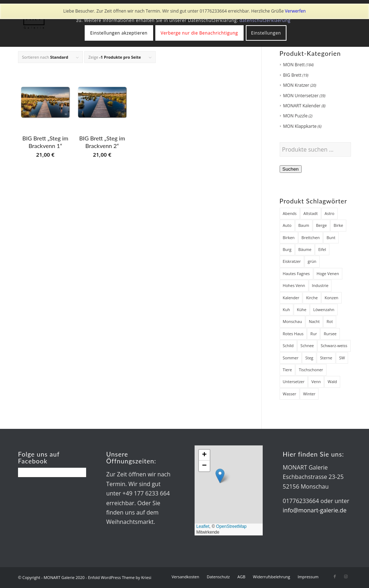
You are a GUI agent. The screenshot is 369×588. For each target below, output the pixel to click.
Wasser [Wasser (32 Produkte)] (290, 394)
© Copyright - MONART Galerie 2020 (51, 577)
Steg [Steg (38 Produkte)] (309, 358)
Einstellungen (266, 33)
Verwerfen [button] (295, 11)
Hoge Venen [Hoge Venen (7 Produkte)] (328, 273)
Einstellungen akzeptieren (119, 33)
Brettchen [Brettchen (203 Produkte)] (311, 237)
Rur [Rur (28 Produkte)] (314, 334)
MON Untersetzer (301, 96)
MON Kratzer (296, 85)
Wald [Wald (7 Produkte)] (332, 381)
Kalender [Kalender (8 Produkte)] (291, 298)
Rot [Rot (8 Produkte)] (330, 321)
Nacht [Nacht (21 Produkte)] (314, 321)
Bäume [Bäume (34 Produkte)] (305, 249)
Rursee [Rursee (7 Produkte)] (330, 334)
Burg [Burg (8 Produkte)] (287, 249)
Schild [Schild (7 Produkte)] (288, 345)
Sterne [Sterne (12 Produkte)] (326, 358)
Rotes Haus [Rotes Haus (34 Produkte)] (293, 334)
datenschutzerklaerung (265, 20)
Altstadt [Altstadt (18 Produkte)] (311, 213)
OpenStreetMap (232, 526)
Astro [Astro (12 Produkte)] (330, 213)
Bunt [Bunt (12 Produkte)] (331, 237)
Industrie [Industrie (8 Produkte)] (320, 285)
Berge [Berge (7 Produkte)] (321, 225)
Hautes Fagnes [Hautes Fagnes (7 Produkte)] (296, 273)
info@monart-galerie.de (315, 510)
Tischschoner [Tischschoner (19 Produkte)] (311, 370)
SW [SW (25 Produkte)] (342, 358)
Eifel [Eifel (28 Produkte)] (322, 249)
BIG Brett (292, 75)
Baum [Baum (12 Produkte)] (304, 225)
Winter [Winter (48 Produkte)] (309, 394)
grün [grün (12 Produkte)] (312, 261)
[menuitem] (185, 577)
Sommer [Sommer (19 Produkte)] (291, 358)
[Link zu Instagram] (346, 576)
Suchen (291, 169)
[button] (220, 476)
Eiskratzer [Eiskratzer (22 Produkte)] (292, 261)
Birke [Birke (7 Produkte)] (338, 225)
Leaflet (203, 526)
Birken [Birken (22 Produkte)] (289, 237)
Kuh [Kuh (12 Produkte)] (286, 309)
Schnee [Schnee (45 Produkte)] (307, 345)
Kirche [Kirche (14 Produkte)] (312, 298)
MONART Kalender (302, 106)
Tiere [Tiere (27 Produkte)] (288, 370)
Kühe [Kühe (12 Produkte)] (302, 309)
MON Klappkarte (300, 126)
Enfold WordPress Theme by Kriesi (120, 577)
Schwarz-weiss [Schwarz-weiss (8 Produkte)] (334, 345)
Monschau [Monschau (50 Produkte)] (292, 321)
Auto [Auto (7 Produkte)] (287, 225)
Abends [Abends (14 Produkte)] (290, 213)
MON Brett (294, 65)
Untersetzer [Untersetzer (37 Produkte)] (294, 381)
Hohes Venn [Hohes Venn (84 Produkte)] (294, 285)
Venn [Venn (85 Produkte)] (316, 381)
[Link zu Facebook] (335, 576)
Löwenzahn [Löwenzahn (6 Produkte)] (324, 309)
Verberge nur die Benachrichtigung (199, 33)
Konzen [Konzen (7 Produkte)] (332, 298)
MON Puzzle (295, 116)
